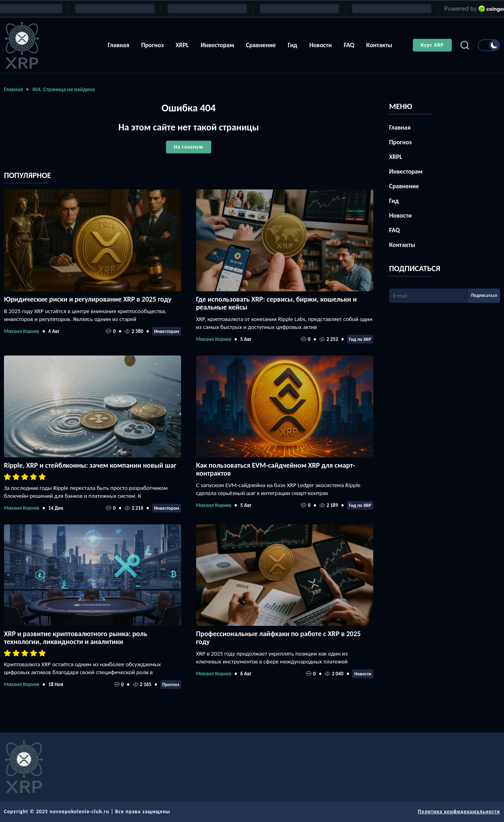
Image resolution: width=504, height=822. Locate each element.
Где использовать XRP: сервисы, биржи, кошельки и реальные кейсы (277, 303)
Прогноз (152, 45)
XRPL (182, 45)
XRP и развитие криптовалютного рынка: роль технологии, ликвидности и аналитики (76, 638)
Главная (118, 45)
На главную (189, 147)
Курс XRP (432, 45)
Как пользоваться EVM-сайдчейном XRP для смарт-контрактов (276, 469)
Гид (292, 45)
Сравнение (261, 45)
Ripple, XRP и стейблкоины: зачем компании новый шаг (90, 465)
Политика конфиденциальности (459, 811)
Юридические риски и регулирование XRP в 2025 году (88, 299)
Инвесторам (217, 45)
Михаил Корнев (22, 331)
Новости (320, 45)
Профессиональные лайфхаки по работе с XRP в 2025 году (279, 638)
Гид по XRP (360, 339)
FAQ (349, 45)
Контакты (379, 45)
